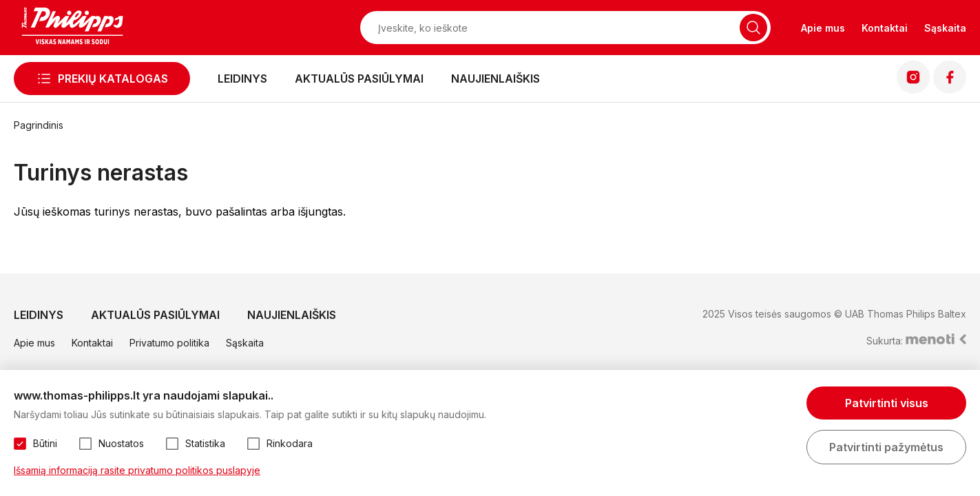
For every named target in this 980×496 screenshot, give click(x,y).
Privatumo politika (169, 343)
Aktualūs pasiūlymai (359, 79)
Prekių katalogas (113, 79)
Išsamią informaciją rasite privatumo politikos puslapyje (137, 470)
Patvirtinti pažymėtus (886, 447)
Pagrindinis (39, 125)
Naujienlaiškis (496, 79)
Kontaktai (885, 28)
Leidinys (242, 79)
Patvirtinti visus (887, 403)
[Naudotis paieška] (753, 28)
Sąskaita (945, 28)
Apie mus (823, 28)
